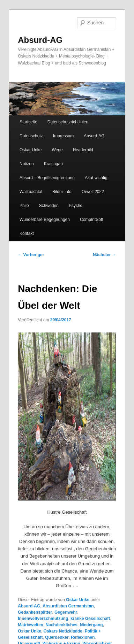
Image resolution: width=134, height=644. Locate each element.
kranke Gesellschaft (90, 619)
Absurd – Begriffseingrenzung (47, 178)
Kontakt (27, 233)
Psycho (76, 206)
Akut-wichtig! (97, 178)
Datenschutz (31, 136)
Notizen (27, 164)
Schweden (49, 206)
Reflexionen (83, 637)
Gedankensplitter (35, 612)
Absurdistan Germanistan (68, 606)
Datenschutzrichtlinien (68, 122)
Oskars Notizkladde (63, 631)
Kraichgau (53, 164)
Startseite (28, 122)
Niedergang (91, 625)
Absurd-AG (40, 40)
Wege (57, 150)
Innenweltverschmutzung (43, 619)
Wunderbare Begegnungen (45, 220)
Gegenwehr (66, 612)
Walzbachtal (31, 192)
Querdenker (57, 637)
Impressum (63, 136)
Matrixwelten (31, 625)
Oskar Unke (31, 150)
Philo (24, 206)
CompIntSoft (92, 220)
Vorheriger (31, 255)
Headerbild (83, 150)
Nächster (105, 255)
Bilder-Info (62, 192)
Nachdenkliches (62, 625)
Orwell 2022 (93, 192)
